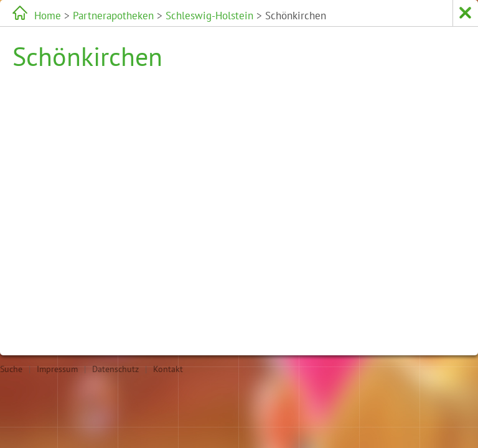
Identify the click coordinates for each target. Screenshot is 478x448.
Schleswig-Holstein (209, 16)
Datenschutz (115, 369)
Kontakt (168, 369)
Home (48, 16)
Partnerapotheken (113, 16)
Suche (11, 369)
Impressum (57, 369)
